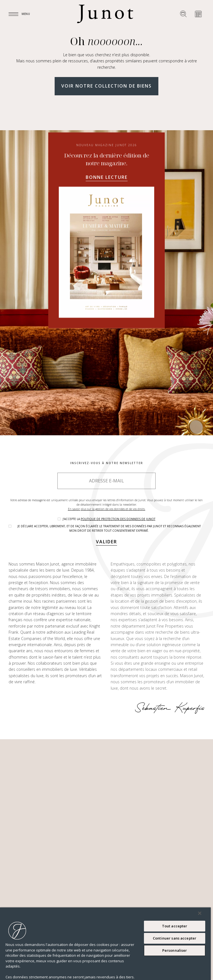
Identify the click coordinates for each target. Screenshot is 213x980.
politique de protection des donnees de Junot (118, 519)
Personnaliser (175, 950)
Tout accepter (175, 926)
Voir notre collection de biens (106, 86)
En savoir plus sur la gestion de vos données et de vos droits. (107, 509)
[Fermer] (200, 913)
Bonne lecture (107, 177)
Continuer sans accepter (175, 938)
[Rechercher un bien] (183, 14)
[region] (105, 944)
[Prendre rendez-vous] (198, 14)
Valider (106, 542)
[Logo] (105, 14)
